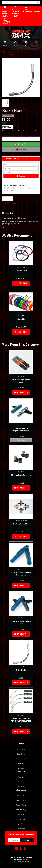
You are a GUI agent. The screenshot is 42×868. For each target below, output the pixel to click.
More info (11, 127)
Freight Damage (21, 824)
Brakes (12, 52)
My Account (21, 749)
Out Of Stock (21, 440)
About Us (21, 777)
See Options (21, 283)
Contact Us (21, 786)
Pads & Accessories (23, 52)
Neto (27, 861)
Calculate (21, 176)
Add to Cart (21, 144)
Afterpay (21, 768)
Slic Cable (21, 319)
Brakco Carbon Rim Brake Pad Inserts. (21, 574)
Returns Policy (21, 805)
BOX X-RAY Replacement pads (21, 381)
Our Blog (21, 782)
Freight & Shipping (21, 819)
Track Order (21, 754)
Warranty (21, 814)
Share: (8, 116)
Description (7, 199)
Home (5, 52)
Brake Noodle (10, 54)
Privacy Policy (21, 800)
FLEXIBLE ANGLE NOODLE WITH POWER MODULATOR (21, 720)
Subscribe (27, 840)
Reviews (11, 203)
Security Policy (21, 810)
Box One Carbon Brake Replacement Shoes (21, 429)
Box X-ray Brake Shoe (21, 524)
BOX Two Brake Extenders (21, 475)
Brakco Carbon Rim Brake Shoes (21, 622)
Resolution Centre (21, 759)
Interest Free (21, 763)
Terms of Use (21, 795)
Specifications (20, 199)
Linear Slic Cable (21, 270)
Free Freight (21, 828)
